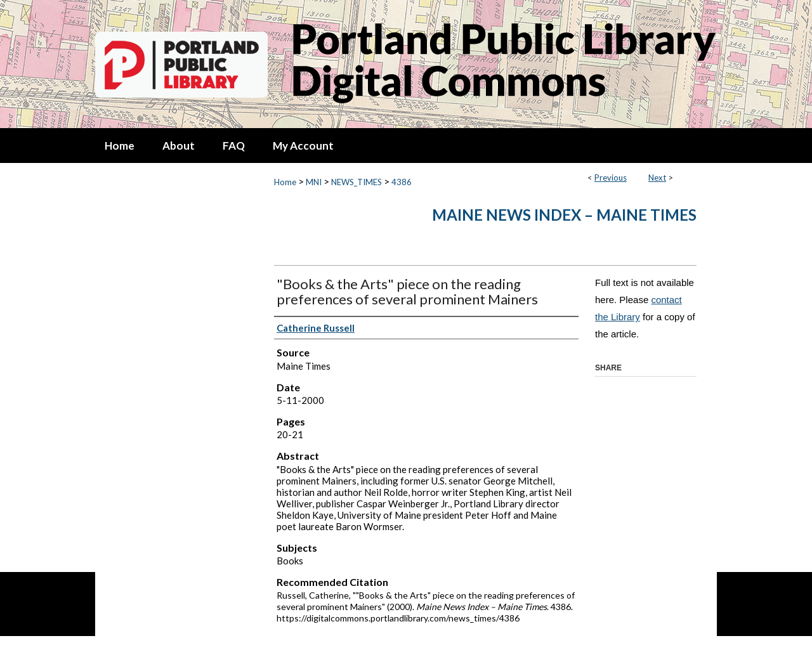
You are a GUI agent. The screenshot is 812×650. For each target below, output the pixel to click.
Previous (611, 178)
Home (285, 182)
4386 (402, 182)
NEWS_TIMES (357, 182)
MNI (314, 182)
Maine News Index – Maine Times (564, 215)
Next (657, 178)
